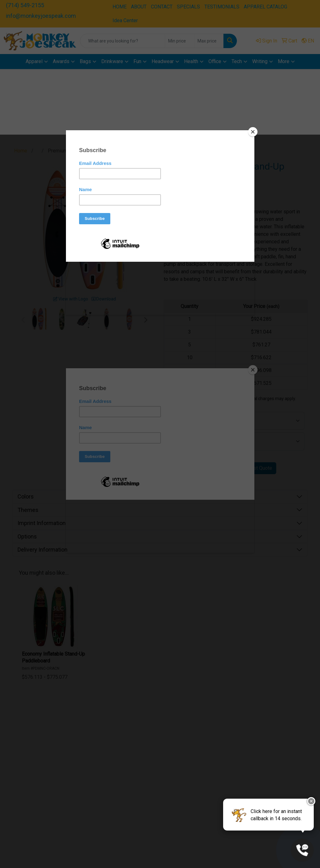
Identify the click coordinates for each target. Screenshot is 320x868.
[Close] (253, 132)
